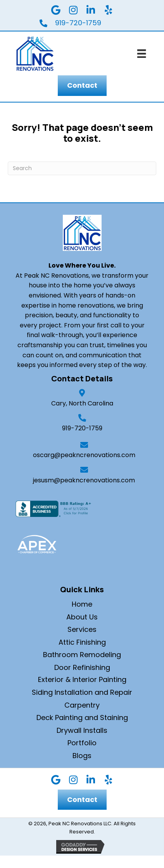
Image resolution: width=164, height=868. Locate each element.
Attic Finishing (82, 642)
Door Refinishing (82, 667)
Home (82, 604)
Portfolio (82, 743)
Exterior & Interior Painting (82, 679)
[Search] (82, 168)
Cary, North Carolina (82, 403)
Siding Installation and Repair (82, 692)
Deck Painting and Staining (82, 718)
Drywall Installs (82, 730)
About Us (82, 617)
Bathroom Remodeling (82, 655)
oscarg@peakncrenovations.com (84, 455)
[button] (56, 10)
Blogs (82, 756)
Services (82, 629)
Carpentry (82, 705)
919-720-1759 (82, 428)
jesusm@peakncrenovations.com (84, 480)
